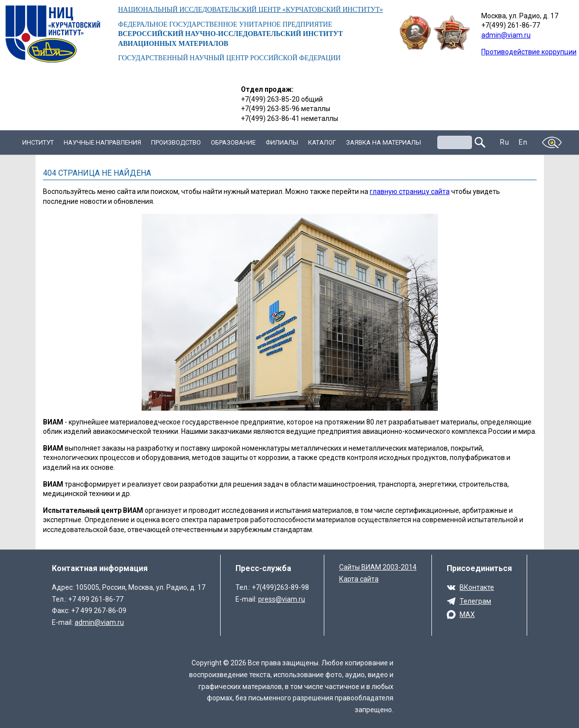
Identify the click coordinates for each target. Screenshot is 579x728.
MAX (467, 614)
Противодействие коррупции (529, 52)
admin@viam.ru (506, 35)
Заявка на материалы (384, 142)
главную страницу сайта (410, 192)
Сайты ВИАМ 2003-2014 (378, 567)
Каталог (322, 142)
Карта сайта (359, 579)
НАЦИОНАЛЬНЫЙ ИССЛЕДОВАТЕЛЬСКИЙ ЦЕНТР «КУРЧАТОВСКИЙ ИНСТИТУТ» (251, 10)
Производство (176, 142)
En (523, 142)
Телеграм (475, 601)
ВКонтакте (477, 587)
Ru (504, 142)
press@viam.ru (282, 599)
